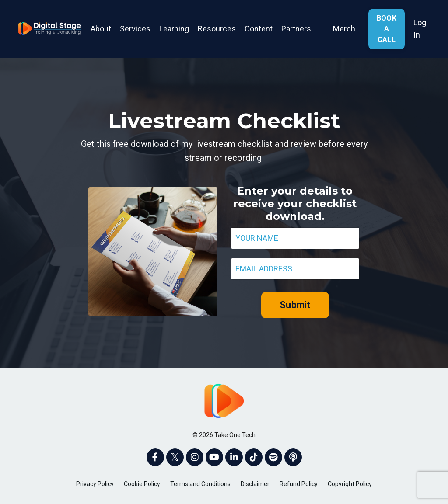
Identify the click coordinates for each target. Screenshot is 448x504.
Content (259, 29)
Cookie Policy (142, 484)
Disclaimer (255, 484)
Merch (344, 29)
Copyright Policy (350, 484)
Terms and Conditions (200, 484)
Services (135, 29)
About (101, 29)
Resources (217, 29)
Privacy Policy (95, 484)
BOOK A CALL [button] (387, 29)
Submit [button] (295, 305)
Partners (296, 29)
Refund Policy (299, 484)
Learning (174, 29)
